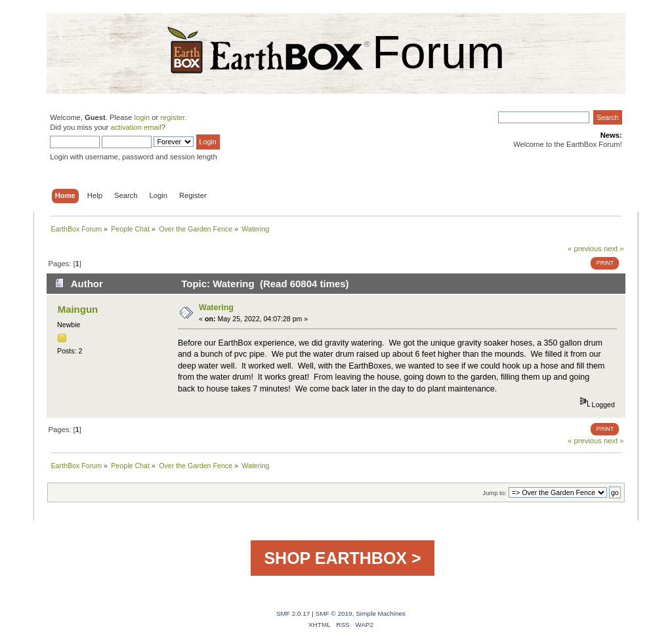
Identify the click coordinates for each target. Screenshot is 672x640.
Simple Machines (381, 613)
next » (614, 249)
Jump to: (494, 493)
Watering (216, 308)
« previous (585, 249)
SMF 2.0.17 (293, 613)
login (142, 117)
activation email (136, 127)
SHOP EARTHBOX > (342, 558)
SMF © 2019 (334, 613)
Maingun (78, 309)
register (172, 117)
